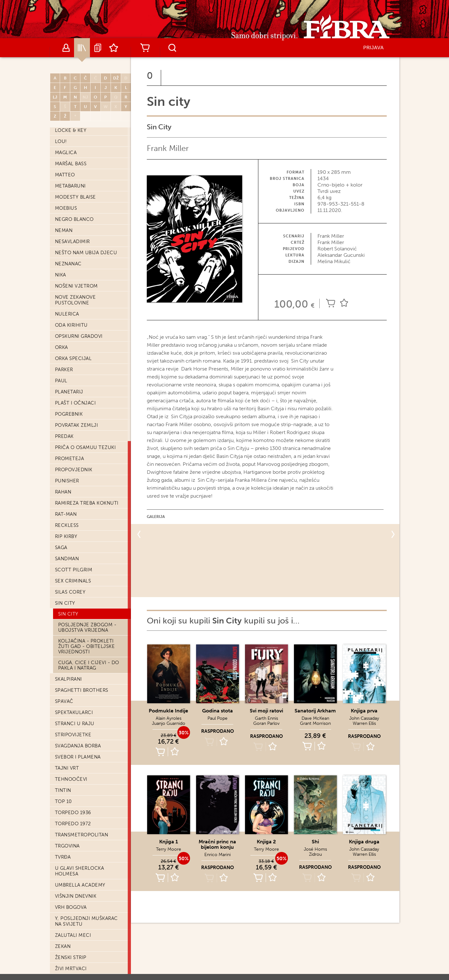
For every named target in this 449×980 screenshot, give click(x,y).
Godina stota (218, 711)
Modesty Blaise (75, 197)
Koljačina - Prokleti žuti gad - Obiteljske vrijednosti (87, 646)
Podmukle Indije (168, 711)
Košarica (145, 48)
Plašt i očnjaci (75, 403)
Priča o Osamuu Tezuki (85, 447)
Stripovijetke (73, 735)
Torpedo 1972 (73, 824)
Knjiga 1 (169, 842)
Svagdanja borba (78, 746)
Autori (66, 48)
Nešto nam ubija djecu (86, 253)
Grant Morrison (315, 723)
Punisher (67, 481)
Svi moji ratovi (266, 711)
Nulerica (67, 314)
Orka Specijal (73, 358)
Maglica (66, 153)
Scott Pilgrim (74, 570)
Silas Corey (70, 592)
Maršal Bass (71, 164)
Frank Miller (168, 148)
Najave (98, 48)
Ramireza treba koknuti (87, 503)
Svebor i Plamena (78, 757)
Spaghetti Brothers (82, 690)
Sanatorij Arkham (315, 711)
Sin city (65, 603)
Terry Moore (169, 849)
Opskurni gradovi (79, 336)
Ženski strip (71, 957)
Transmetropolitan (82, 835)
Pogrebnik (69, 414)
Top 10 (63, 801)
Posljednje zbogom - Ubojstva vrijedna (87, 627)
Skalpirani (68, 679)
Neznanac (68, 264)
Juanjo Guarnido (169, 723)
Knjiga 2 (266, 842)
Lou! (61, 141)
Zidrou (315, 854)
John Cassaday (364, 718)
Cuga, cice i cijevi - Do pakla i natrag (89, 665)
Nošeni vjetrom (76, 286)
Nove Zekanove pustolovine (75, 300)
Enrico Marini (218, 855)
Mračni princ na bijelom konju (217, 844)
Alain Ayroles (169, 718)
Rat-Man (66, 514)
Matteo (65, 175)
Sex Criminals (73, 581)
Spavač (64, 701)
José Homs (315, 849)
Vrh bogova (71, 907)
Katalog (82, 48)
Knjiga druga (364, 842)
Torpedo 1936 (73, 813)
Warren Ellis (364, 723)
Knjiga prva (364, 711)
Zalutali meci (73, 935)
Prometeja (70, 459)
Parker (64, 370)
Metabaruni (70, 186)
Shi (315, 842)
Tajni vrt (67, 768)
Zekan (63, 946)
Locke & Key (71, 130)
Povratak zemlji (77, 425)
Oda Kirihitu (71, 325)
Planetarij (69, 392)
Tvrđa (63, 857)
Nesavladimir (72, 242)
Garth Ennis (266, 718)
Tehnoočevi (71, 779)
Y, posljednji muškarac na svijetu (86, 921)
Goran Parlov (266, 723)
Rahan (63, 492)
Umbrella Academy (80, 885)
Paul (61, 381)
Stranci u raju (75, 724)
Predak (64, 436)
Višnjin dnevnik (76, 896)
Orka (61, 347)
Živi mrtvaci (71, 969)
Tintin (63, 790)
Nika (61, 275)
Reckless (67, 525)
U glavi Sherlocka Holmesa (80, 871)
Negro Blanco (74, 219)
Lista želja (114, 48)
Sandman (67, 559)
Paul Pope (218, 718)
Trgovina (67, 846)
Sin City (68, 614)
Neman (64, 230)
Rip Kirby (66, 536)
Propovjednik (74, 470)
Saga (61, 548)
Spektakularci (74, 712)
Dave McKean (315, 718)
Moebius (66, 208)
